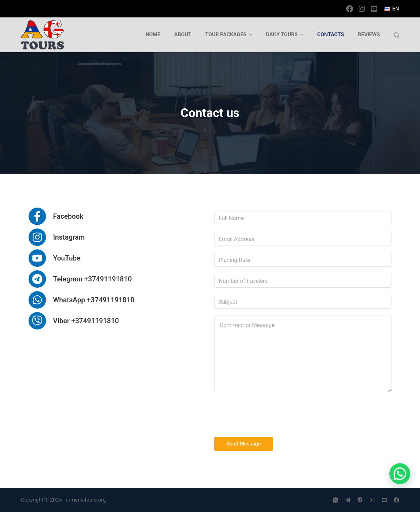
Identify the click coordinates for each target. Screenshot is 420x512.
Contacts (331, 34)
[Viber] (360, 500)
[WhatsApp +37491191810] (81, 300)
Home (153, 34)
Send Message (244, 444)
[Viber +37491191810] (74, 321)
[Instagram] (362, 9)
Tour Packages (229, 35)
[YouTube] (374, 9)
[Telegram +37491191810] (80, 279)
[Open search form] (396, 35)
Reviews (369, 34)
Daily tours (286, 35)
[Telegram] (348, 500)
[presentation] (267, 413)
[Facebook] (350, 9)
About (183, 34)
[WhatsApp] (336, 500)
